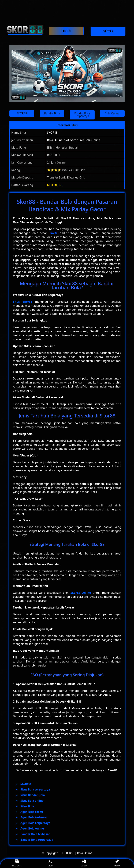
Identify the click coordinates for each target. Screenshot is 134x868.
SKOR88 (52, 133)
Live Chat (17, 863)
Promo (117, 863)
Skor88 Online (81, 593)
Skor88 (54, 233)
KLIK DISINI (55, 185)
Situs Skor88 (23, 302)
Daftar (84, 863)
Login (50, 863)
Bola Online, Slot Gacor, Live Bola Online (74, 140)
